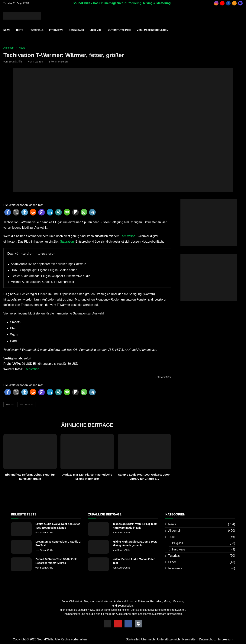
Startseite (132, 639)
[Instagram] (216, 3)
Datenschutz (207, 639)
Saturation (67, 242)
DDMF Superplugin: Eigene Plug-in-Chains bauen (44, 270)
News (7, 30)
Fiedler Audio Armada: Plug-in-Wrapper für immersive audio (50, 276)
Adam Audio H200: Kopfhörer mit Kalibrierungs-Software (48, 264)
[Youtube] (222, 3)
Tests (19, 30)
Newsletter (189, 639)
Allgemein (202, 531)
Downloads (76, 30)
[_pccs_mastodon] (240, 3)
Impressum (226, 639)
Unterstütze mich (119, 30)
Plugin (10, 404)
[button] (8, 212)
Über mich (96, 30)
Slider (202, 562)
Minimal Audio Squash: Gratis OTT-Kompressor (42, 282)
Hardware (204, 550)
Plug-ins (204, 543)
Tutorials (37, 30)
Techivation (128, 236)
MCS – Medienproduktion (152, 30)
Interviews (56, 30)
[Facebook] (228, 3)
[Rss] (234, 3)
